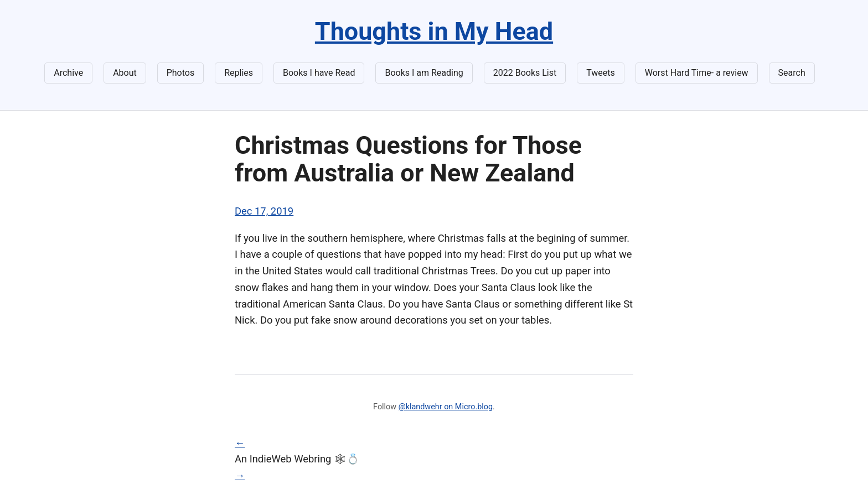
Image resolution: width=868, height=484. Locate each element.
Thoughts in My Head (434, 31)
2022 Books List (525, 73)
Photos (181, 73)
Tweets (601, 73)
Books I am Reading (424, 73)
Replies (239, 73)
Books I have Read (319, 73)
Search (792, 73)
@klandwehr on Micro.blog (446, 407)
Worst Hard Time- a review (697, 73)
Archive (68, 73)
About (125, 73)
